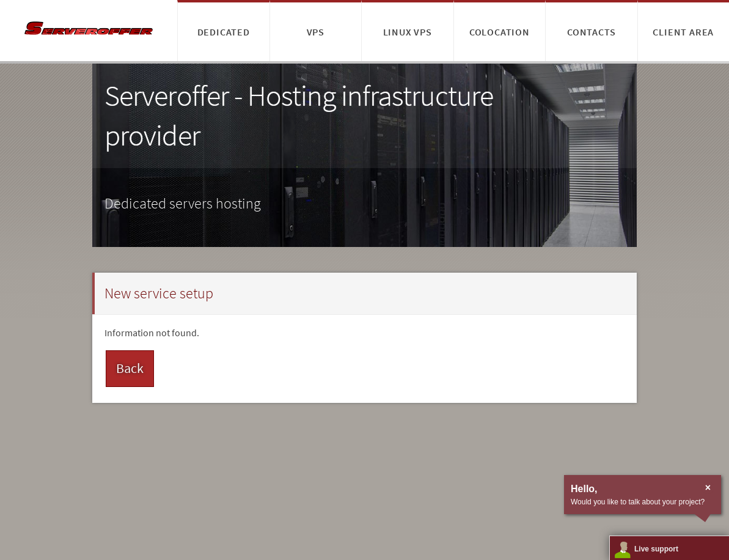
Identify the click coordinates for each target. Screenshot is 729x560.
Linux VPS (408, 32)
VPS (316, 32)
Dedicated (224, 32)
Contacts (591, 32)
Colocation (500, 32)
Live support (656, 549)
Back (130, 368)
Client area (683, 32)
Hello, (584, 489)
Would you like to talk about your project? (638, 502)
